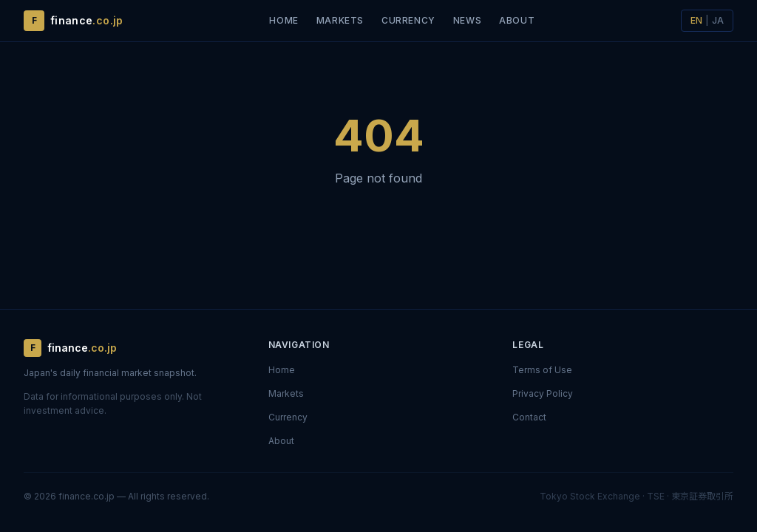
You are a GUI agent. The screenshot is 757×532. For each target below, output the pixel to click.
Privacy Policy (543, 393)
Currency (408, 20)
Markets (340, 20)
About (517, 20)
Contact (529, 417)
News (467, 20)
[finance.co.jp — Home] (74, 21)
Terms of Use (542, 370)
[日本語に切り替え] (707, 21)
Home (284, 20)
